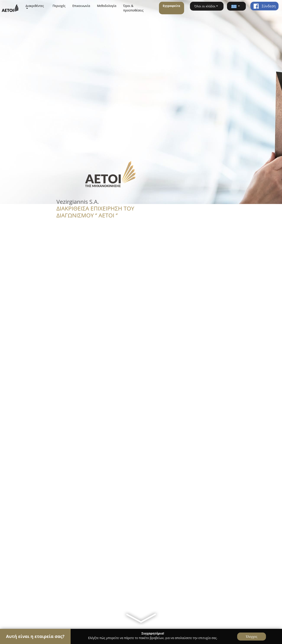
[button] (236, 6)
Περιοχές (59, 6)
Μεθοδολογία (107, 6)
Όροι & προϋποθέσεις (133, 8)
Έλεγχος (252, 637)
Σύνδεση (264, 6)
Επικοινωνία (81, 6)
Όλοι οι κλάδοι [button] (205, 6)
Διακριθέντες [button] (35, 6)
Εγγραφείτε (171, 6)
